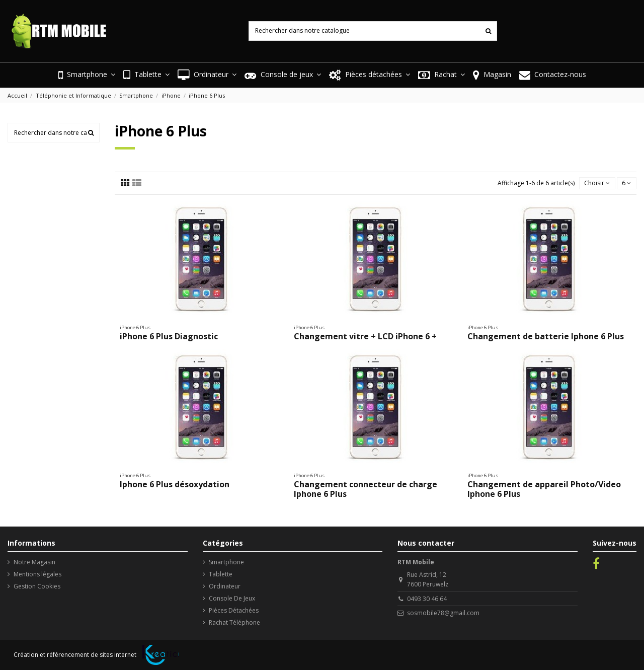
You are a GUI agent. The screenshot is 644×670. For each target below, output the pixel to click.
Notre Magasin (34, 562)
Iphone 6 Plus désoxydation (175, 484)
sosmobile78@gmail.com (443, 613)
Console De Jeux (232, 598)
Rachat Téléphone (234, 622)
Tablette (221, 574)
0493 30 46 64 (427, 599)
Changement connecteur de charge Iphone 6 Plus (366, 489)
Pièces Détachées (234, 610)
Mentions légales (37, 574)
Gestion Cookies (37, 586)
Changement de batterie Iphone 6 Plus (546, 336)
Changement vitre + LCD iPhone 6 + (365, 336)
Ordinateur (225, 586)
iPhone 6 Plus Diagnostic (169, 336)
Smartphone (226, 562)
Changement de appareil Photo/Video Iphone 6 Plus (544, 489)
